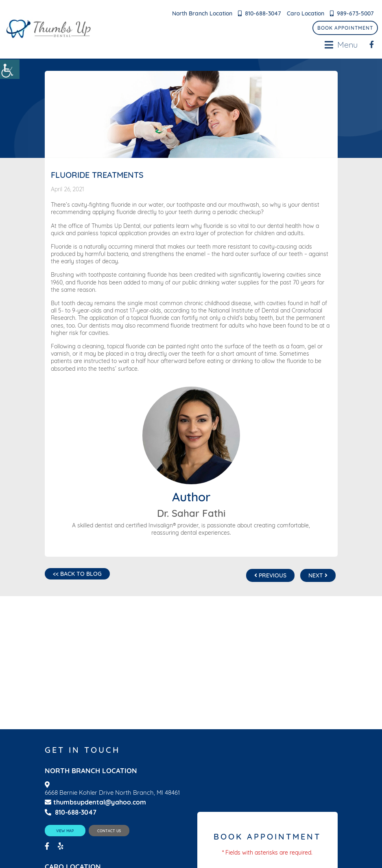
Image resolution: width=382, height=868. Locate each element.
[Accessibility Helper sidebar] (10, 69)
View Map (65, 831)
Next (318, 575)
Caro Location (306, 13)
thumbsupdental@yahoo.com (95, 802)
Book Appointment (345, 28)
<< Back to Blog (77, 574)
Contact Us (109, 831)
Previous (270, 575)
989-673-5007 (355, 13)
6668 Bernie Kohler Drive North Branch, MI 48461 (112, 793)
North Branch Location (202, 13)
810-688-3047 (263, 13)
